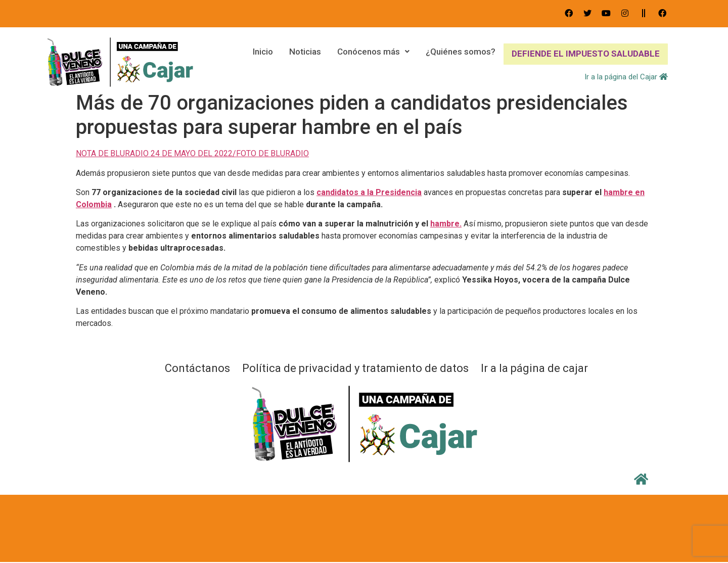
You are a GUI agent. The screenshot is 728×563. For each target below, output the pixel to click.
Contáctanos (197, 368)
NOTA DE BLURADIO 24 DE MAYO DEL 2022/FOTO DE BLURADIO (192, 153)
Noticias (304, 54)
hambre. (446, 224)
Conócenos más (372, 54)
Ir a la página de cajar (534, 368)
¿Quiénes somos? (460, 54)
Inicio (262, 54)
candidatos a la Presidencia (369, 192)
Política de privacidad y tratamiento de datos (355, 368)
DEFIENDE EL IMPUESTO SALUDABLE (585, 54)
